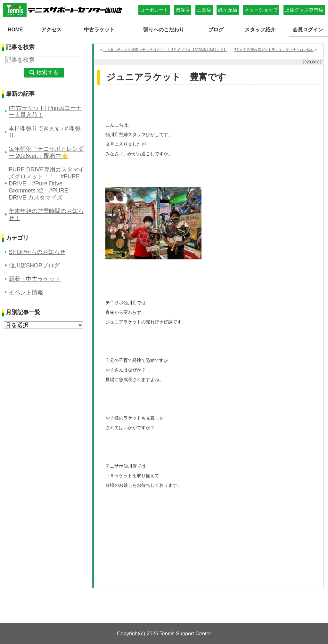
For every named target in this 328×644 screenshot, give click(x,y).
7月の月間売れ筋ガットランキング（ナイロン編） (274, 49)
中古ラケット (99, 29)
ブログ (217, 29)
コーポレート (154, 10)
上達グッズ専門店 (304, 10)
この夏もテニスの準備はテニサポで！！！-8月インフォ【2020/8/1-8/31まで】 (165, 49)
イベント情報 (26, 292)
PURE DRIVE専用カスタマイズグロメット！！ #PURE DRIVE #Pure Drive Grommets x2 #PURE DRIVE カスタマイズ (46, 183)
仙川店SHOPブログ (34, 265)
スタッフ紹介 (260, 29)
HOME (16, 29)
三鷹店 (204, 10)
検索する (47, 72)
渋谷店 (183, 10)
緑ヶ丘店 (228, 10)
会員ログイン (308, 29)
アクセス (51, 29)
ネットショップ (261, 10)
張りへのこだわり (164, 29)
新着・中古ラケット (35, 278)
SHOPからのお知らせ (37, 251)
